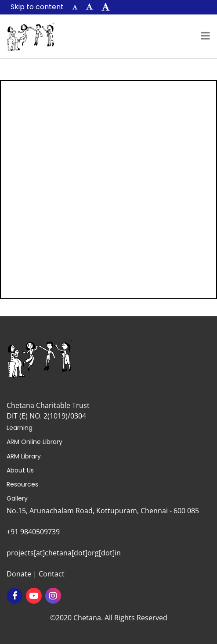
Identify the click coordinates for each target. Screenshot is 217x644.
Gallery (17, 498)
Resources (22, 484)
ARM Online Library (34, 442)
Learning (20, 428)
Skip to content (37, 7)
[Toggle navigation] (205, 36)
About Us (20, 470)
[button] (75, 7)
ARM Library (24, 456)
